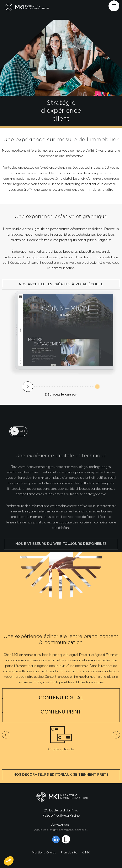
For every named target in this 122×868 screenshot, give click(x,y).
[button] (9, 861)
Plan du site (69, 852)
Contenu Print (61, 712)
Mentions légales (44, 852)
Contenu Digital (61, 698)
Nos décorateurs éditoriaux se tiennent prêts (61, 782)
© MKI (86, 852)
